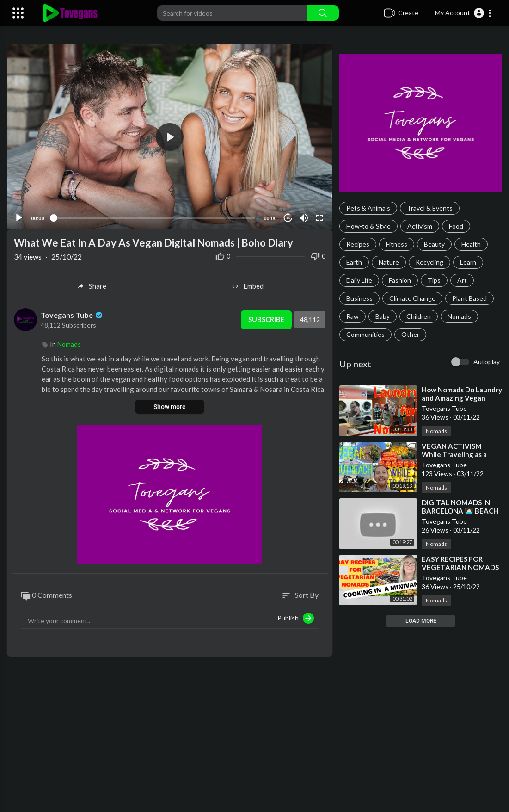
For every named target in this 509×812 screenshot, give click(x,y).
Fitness (397, 244)
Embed (248, 284)
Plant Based (469, 298)
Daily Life (359, 280)
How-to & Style (368, 226)
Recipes (358, 244)
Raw (353, 316)
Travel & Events (430, 208)
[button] (463, 13)
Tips (434, 280)
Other (410, 334)
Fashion (400, 280)
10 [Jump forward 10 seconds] (288, 216)
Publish (296, 616)
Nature (389, 262)
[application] (170, 136)
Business (359, 298)
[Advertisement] (254, 738)
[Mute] (304, 216)
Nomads (459, 316)
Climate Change (412, 298)
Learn (468, 262)
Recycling (429, 262)
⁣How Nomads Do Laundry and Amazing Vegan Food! (462, 398)
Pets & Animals (368, 208)
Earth (354, 262)
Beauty (434, 244)
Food (456, 226)
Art (462, 280)
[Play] (19, 216)
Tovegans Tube (72, 313)
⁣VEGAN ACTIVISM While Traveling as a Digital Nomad (454, 454)
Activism (420, 226)
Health (471, 244)
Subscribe (266, 318)
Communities (365, 334)
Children (419, 316)
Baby (383, 316)
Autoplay (487, 362)
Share (92, 284)
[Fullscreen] (319, 216)
